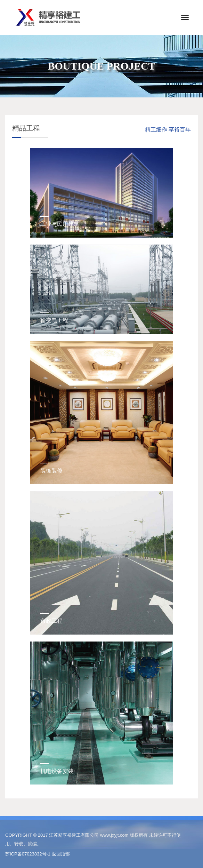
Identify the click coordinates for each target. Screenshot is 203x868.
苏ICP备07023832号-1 (28, 854)
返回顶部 (61, 854)
